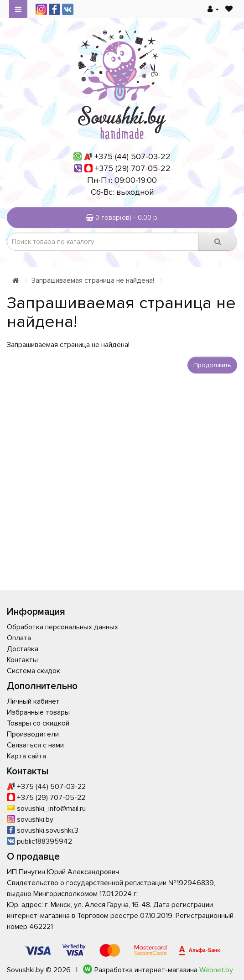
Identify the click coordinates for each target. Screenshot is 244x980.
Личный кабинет (33, 701)
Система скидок (34, 671)
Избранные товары (38, 712)
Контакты (22, 660)
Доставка (23, 649)
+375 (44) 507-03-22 (132, 156)
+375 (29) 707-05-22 (133, 168)
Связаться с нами (35, 745)
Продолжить (212, 365)
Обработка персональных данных (62, 627)
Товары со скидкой (38, 723)
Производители (33, 734)
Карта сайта (26, 756)
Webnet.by (216, 970)
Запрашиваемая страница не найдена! (93, 280)
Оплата (19, 638)
